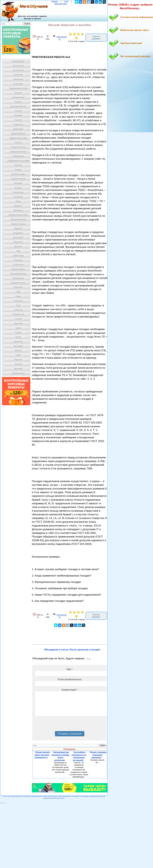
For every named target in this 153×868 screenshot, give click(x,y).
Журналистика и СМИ (18, 138)
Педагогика (18, 260)
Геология (18, 120)
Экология (18, 364)
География (18, 115)
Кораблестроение (18, 179)
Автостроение (18, 66)
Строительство (18, 314)
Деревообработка (18, 134)
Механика (18, 247)
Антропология (18, 70)
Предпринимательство (18, 88)
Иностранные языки (18, 152)
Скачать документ (96, 38)
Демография (18, 129)
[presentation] (57, 725)
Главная (54, 1)
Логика (18, 201)
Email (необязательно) (70, 679)
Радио (18, 292)
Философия (18, 346)
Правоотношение (18, 269)
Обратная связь (61, 4)
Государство (18, 124)
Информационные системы (18, 161)
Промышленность (18, 283)
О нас (66, 1)
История (18, 170)
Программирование (18, 274)
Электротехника (18, 373)
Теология (18, 319)
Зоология (18, 143)
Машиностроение (18, 224)
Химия (18, 355)
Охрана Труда (18, 256)
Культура (18, 188)
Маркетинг (18, 206)
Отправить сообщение (70, 734)
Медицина (18, 228)
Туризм (18, 328)
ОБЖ (18, 251)
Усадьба (18, 332)
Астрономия (18, 84)
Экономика (18, 369)
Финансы (18, 351)
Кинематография (18, 174)
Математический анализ (18, 215)
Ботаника (18, 102)
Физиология (18, 342)
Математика (18, 210)
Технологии (18, 323)
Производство (18, 278)
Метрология (18, 242)
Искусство (18, 165)
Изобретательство (18, 147)
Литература (18, 197)
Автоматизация (18, 61)
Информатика (18, 156)
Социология (18, 301)
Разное (18, 296)
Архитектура (18, 79)
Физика (18, 337)
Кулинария (18, 183)
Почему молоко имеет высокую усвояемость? (42, 755)
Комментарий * (70, 690)
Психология (18, 287)
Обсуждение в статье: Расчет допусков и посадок (72, 650)
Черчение (18, 360)
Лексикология (18, 192)
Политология (18, 265)
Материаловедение (18, 219)
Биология (18, 93)
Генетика (18, 111)
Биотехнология (18, 97)
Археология (18, 75)
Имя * (70, 669)
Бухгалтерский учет (18, 106)
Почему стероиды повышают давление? (98, 755)
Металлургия (18, 238)
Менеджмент (18, 233)
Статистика (18, 310)
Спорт (18, 305)
